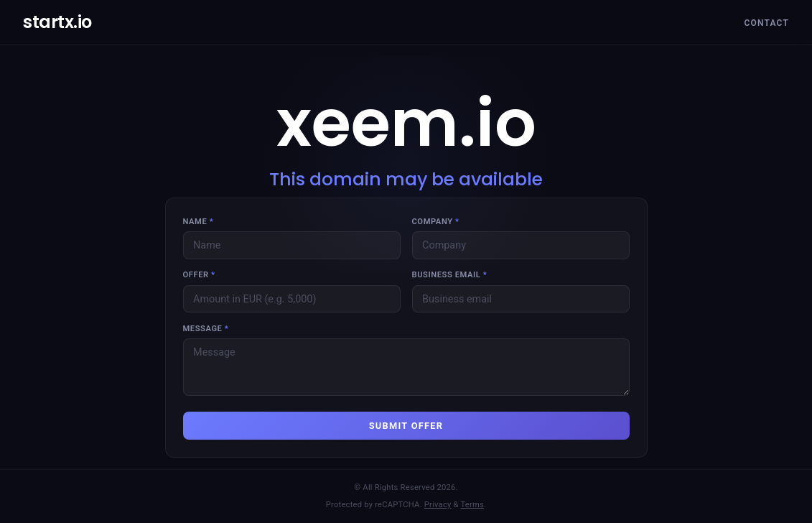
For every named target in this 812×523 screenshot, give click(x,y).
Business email (450, 275)
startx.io (57, 22)
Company (436, 222)
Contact (766, 23)
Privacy (438, 505)
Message (206, 329)
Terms (473, 505)
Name (199, 222)
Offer (199, 275)
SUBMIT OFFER (406, 426)
